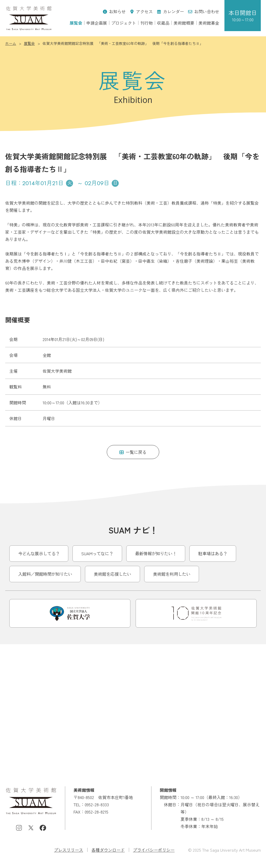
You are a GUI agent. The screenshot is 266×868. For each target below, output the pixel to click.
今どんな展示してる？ (39, 553)
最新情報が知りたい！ (156, 553)
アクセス (141, 11)
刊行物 (147, 23)
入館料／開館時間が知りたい (45, 574)
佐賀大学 (70, 613)
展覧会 (76, 23)
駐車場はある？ (213, 553)
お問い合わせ (204, 11)
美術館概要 (184, 23)
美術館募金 (209, 23)
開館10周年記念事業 (196, 613)
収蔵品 (163, 23)
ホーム (11, 43)
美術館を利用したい (172, 574)
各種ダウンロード (108, 850)
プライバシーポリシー (154, 850)
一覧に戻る (133, 452)
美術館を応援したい (112, 574)
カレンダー (170, 11)
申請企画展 (97, 23)
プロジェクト (124, 23)
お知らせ (114, 11)
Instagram (19, 828)
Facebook (43, 828)
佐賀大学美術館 (29, 18)
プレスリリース (69, 850)
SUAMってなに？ (97, 553)
